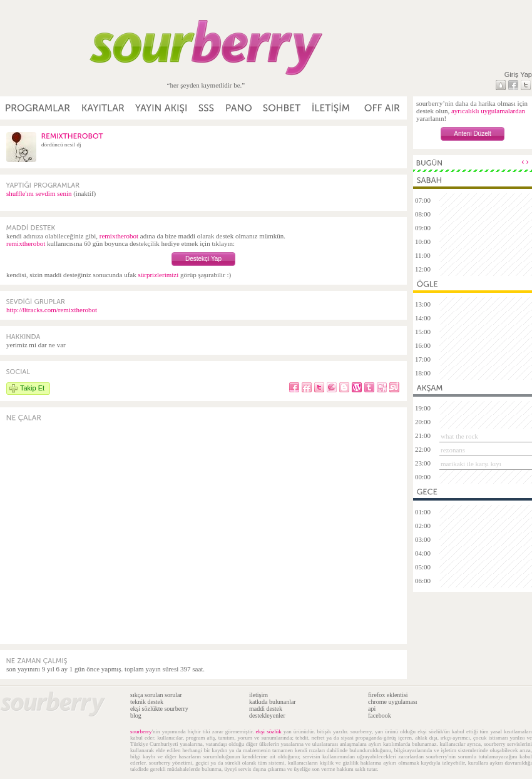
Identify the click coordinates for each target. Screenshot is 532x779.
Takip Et (32, 388)
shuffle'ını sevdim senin (39, 193)
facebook (380, 715)
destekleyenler (267, 715)
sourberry (141, 731)
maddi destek (266, 709)
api (372, 709)
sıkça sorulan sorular (156, 695)
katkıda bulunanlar (273, 702)
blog (136, 715)
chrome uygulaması (393, 702)
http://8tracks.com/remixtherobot (52, 310)
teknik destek (147, 702)
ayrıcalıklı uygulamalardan (488, 111)
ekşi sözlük (269, 731)
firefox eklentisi (388, 695)
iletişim (258, 695)
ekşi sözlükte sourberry (159, 709)
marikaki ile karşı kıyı (471, 464)
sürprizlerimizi (158, 275)
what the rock (459, 436)
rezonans (453, 450)
